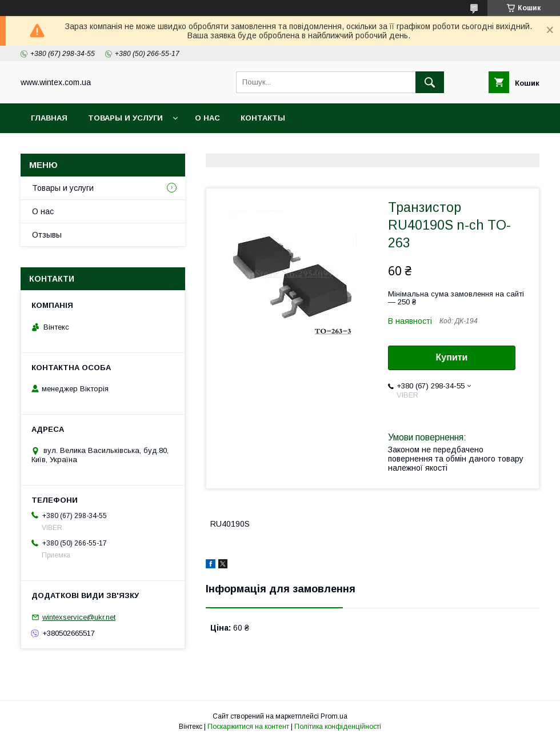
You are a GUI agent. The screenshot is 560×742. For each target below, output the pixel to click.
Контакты (263, 118)
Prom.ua (334, 716)
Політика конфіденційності (338, 727)
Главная (49, 118)
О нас (207, 118)
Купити (452, 357)
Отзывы (47, 235)
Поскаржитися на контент (248, 727)
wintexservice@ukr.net (79, 617)
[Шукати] (430, 82)
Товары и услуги (125, 118)
